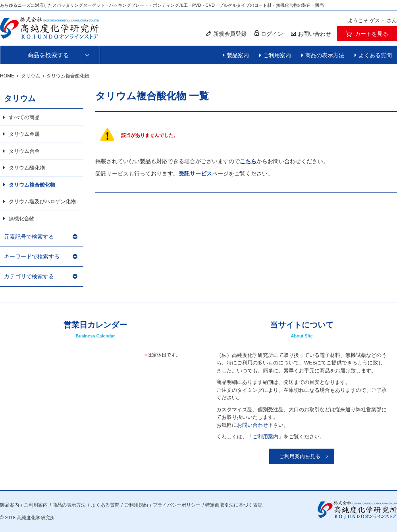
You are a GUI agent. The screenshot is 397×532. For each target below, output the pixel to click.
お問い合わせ (252, 425)
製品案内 (238, 55)
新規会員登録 (226, 34)
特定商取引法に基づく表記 (234, 505)
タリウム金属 (24, 134)
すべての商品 (24, 117)
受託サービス (195, 173)
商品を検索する (48, 55)
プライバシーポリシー (177, 505)
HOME (7, 76)
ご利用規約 (136, 505)
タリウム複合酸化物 (32, 185)
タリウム (31, 76)
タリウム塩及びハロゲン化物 (42, 201)
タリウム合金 (24, 151)
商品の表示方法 (325, 55)
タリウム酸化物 (27, 168)
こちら (248, 161)
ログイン (269, 34)
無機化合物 (22, 219)
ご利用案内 (277, 55)
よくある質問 (375, 55)
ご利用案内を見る (300, 456)
